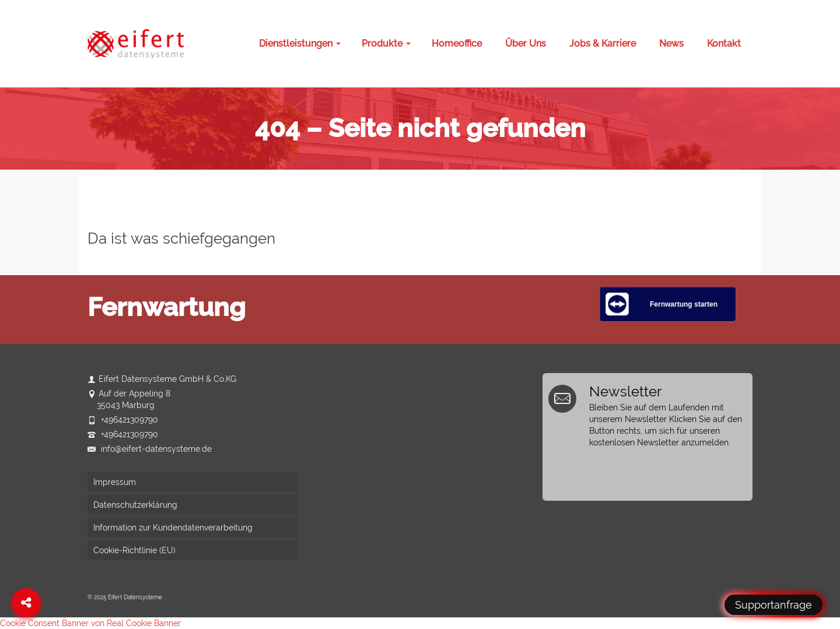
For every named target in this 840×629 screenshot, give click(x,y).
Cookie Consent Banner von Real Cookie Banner (90, 623)
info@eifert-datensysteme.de (150, 449)
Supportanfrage (773, 605)
